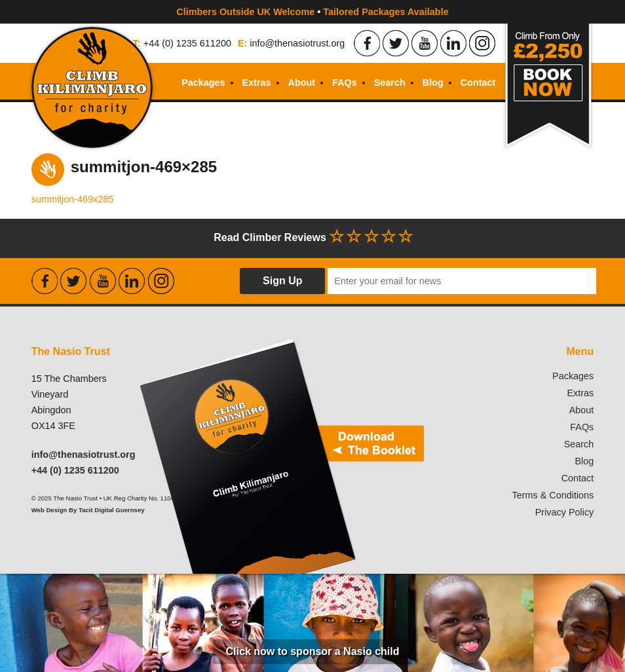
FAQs (345, 83)
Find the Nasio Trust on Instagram (482, 43)
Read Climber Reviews (312, 236)
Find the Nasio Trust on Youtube (425, 43)
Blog (433, 83)
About (302, 83)
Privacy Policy (565, 512)
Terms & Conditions (553, 495)
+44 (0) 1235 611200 (187, 43)
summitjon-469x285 (73, 199)
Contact (478, 83)
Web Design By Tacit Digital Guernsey (88, 510)
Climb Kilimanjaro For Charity (92, 87)
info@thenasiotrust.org (297, 43)
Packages (203, 83)
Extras (257, 83)
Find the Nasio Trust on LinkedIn (453, 43)
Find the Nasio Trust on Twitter (396, 43)
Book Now (548, 87)
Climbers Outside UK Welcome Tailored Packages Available (312, 12)
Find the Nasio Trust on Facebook (367, 43)
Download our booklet (280, 456)
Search (390, 83)
